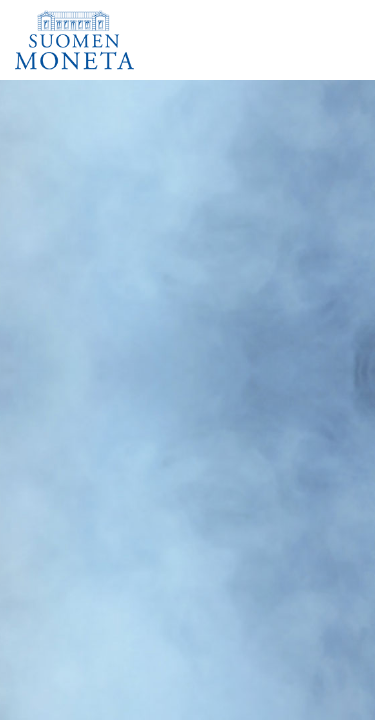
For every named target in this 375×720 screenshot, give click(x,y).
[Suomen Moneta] (81, 40)
